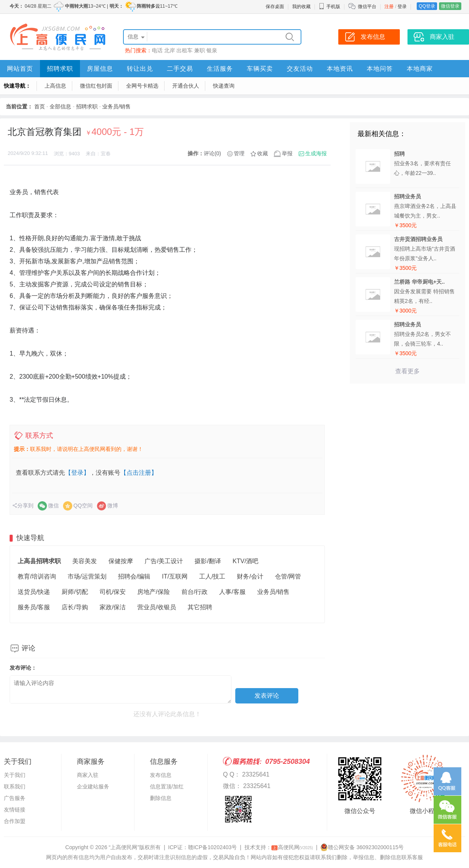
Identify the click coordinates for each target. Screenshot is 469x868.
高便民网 (292, 847)
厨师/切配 (75, 592)
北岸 (170, 50)
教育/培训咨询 (37, 576)
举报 (287, 153)
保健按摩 (121, 561)
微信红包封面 (96, 86)
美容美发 (85, 561)
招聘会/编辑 (134, 576)
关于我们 (15, 775)
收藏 (263, 153)
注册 (389, 7)
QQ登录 (427, 6)
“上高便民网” (124, 847)
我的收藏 (301, 7)
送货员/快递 (34, 592)
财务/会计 (250, 576)
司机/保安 (113, 592)
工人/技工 (212, 576)
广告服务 (15, 798)
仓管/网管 (288, 576)
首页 (40, 106)
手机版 (329, 7)
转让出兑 (140, 69)
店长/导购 (75, 607)
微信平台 (367, 7)
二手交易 (180, 69)
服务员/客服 (34, 607)
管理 (239, 153)
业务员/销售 (116, 106)
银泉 (212, 50)
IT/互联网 (175, 576)
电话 (157, 50)
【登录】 (77, 473)
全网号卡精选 (142, 86)
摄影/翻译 (208, 561)
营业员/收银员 (156, 607)
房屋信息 (100, 69)
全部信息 (60, 106)
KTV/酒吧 (246, 561)
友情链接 (15, 810)
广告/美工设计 (164, 561)
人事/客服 (232, 592)
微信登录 (450, 6)
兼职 (200, 50)
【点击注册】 (139, 473)
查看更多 (407, 371)
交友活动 (300, 69)
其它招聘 (200, 607)
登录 (402, 7)
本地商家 (420, 69)
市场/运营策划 (87, 576)
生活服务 (220, 69)
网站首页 (20, 69)
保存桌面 (275, 7)
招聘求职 (60, 69)
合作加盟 (15, 821)
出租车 (185, 50)
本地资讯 (340, 69)
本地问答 (380, 69)
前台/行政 (195, 592)
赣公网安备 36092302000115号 (362, 847)
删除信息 (161, 798)
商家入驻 (88, 775)
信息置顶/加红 (167, 787)
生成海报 (316, 153)
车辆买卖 (260, 69)
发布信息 (161, 775)
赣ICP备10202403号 (213, 847)
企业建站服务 (93, 787)
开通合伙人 (186, 86)
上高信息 (55, 86)
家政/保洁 (113, 607)
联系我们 (15, 787)
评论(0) (212, 153)
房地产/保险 (153, 592)
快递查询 (224, 86)
